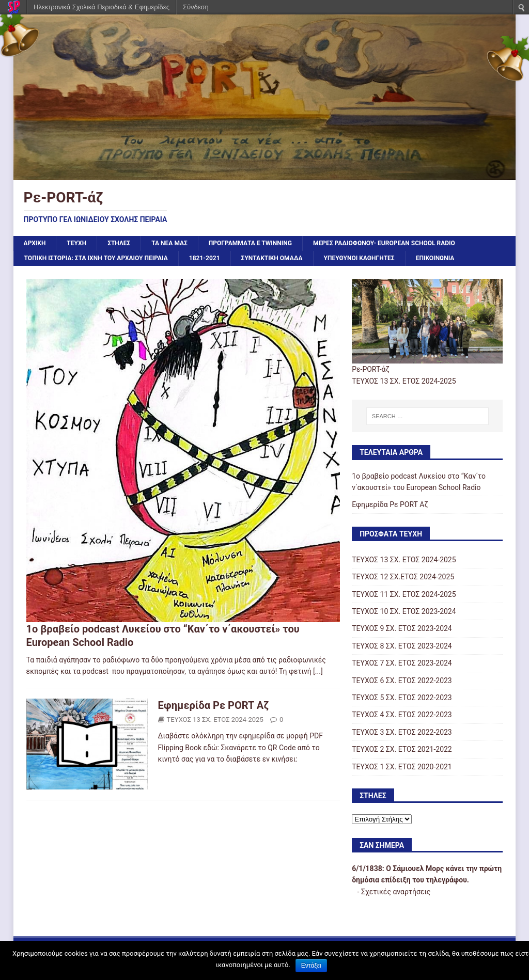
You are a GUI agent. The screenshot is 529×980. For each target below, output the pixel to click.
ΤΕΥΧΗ (76, 243)
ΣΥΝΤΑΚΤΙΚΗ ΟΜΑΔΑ (272, 258)
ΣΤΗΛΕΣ (119, 243)
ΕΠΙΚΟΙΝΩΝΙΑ (435, 258)
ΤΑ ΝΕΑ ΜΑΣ (169, 243)
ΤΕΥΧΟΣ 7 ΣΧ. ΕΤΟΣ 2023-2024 (402, 663)
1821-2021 (205, 258)
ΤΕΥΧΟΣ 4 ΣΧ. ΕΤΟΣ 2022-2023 (402, 715)
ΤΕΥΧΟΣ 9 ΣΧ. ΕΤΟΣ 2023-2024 (402, 628)
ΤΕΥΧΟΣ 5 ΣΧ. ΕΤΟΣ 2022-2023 (402, 698)
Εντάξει (311, 966)
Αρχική (35, 243)
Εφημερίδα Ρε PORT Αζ (214, 705)
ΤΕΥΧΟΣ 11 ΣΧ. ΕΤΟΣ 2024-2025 (404, 594)
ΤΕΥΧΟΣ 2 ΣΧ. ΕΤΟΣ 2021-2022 (402, 749)
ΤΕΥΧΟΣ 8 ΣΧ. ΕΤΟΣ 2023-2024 (402, 646)
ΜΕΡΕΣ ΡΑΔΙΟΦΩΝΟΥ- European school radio (384, 243)
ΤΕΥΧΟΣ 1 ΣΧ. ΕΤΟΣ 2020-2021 (402, 767)
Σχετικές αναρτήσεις (396, 892)
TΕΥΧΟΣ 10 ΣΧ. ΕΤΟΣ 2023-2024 (404, 611)
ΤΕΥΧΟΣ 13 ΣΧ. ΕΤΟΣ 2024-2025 (215, 720)
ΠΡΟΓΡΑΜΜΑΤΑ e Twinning (250, 243)
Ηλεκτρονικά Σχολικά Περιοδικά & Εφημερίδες (102, 7)
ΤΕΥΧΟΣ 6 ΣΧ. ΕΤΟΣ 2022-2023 (402, 681)
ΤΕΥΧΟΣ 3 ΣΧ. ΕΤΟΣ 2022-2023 (402, 732)
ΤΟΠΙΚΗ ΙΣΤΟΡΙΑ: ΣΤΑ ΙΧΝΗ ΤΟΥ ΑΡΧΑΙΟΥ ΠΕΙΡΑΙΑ (96, 258)
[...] (318, 671)
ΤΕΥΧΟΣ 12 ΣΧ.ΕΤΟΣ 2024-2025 (403, 577)
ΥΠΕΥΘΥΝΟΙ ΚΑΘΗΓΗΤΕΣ (359, 258)
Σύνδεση (196, 7)
